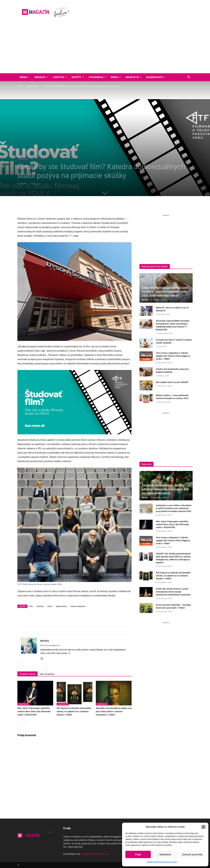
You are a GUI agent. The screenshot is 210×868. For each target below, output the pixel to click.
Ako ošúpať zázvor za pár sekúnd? (172, 382)
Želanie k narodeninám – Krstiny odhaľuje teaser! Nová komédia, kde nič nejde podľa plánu (165, 489)
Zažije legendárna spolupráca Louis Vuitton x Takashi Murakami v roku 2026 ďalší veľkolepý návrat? (165, 292)
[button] (203, 827)
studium (40, 606)
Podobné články (27, 674)
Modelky (41, 77)
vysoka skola (61, 606)
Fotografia (97, 77)
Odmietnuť (165, 855)
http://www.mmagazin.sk (50, 645)
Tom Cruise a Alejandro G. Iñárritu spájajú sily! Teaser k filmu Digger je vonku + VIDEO (173, 356)
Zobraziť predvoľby (192, 855)
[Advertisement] (105, 49)
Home (20, 86)
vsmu (50, 606)
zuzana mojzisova (78, 606)
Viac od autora (47, 674)
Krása (116, 77)
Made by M (133, 77)
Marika (23, 184)
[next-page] (25, 721)
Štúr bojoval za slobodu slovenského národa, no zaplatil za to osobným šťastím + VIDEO (74, 711)
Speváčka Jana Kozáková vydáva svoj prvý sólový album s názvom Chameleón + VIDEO (114, 711)
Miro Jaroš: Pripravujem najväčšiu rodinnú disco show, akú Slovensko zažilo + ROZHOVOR (34, 711)
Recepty (78, 77)
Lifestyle (60, 77)
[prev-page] (19, 721)
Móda (25, 77)
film (31, 606)
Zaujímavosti (156, 77)
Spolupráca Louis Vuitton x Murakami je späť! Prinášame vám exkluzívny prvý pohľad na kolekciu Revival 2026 (174, 508)
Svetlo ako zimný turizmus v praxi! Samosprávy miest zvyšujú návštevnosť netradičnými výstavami (173, 592)
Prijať (138, 855)
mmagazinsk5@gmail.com (95, 854)
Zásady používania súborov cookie (162, 862)
